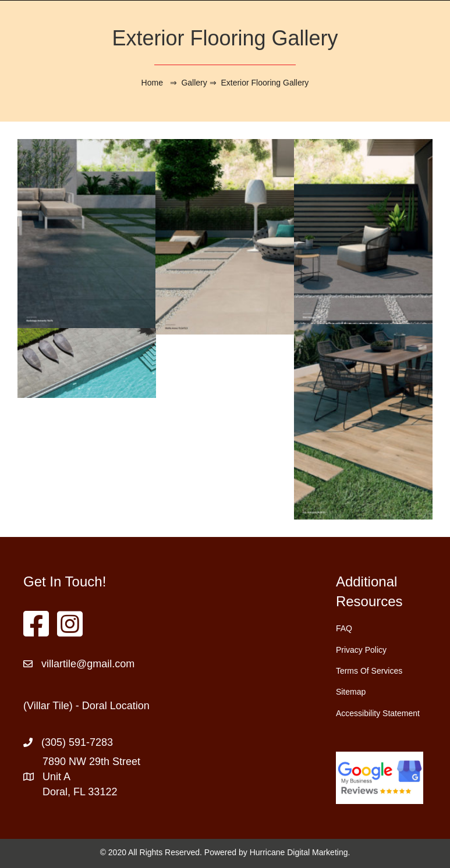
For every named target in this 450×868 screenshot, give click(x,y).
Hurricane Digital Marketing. (300, 852)
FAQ (344, 628)
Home (152, 83)
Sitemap (351, 692)
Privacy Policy (361, 650)
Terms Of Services (369, 671)
